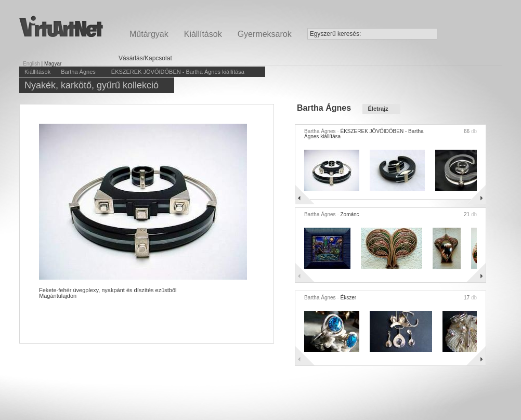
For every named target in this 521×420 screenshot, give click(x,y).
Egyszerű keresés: (336, 34)
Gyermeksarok (265, 34)
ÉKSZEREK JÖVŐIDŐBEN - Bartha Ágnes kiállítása (178, 72)
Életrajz (378, 109)
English (31, 64)
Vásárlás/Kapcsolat (145, 58)
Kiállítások (203, 34)
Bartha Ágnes (78, 72)
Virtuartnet (61, 26)
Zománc (349, 214)
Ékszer (348, 298)
